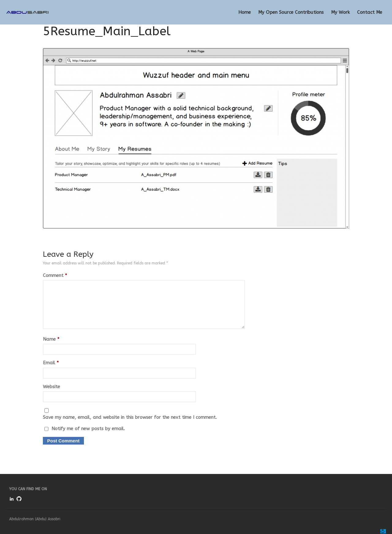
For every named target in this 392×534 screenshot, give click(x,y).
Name (51, 339)
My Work (340, 12)
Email (51, 363)
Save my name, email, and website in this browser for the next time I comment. (130, 417)
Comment (55, 275)
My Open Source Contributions (291, 12)
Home (245, 12)
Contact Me (370, 12)
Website (51, 387)
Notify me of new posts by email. (88, 429)
